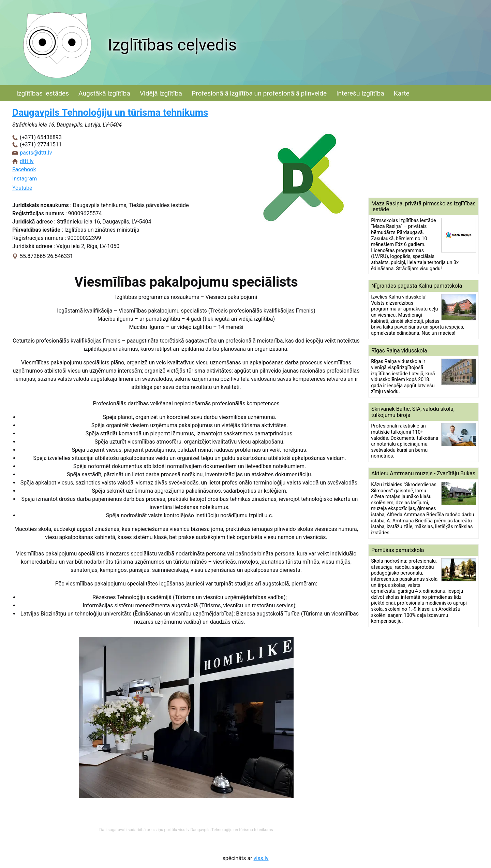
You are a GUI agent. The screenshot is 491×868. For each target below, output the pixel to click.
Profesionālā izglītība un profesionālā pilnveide (259, 93)
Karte (402, 93)
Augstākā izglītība (104, 93)
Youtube (22, 188)
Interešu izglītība (360, 93)
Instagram (25, 179)
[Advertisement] (423, 149)
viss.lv (261, 858)
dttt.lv (27, 161)
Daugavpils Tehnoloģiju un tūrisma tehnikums (110, 112)
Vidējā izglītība (161, 93)
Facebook (24, 169)
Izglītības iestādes (43, 93)
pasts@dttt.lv (36, 153)
